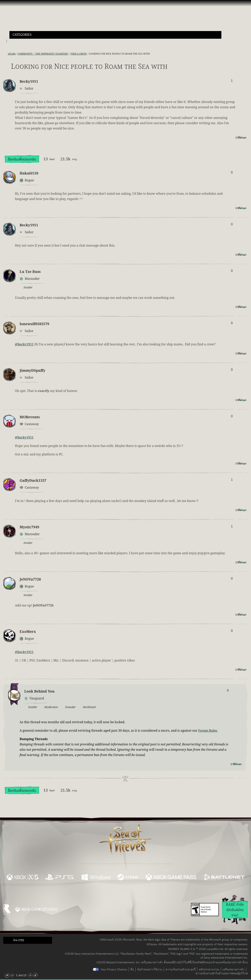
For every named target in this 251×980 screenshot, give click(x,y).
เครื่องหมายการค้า (234, 969)
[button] (115, 35)
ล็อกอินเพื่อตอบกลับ (22, 159)
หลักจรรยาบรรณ (209, 969)
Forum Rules (208, 731)
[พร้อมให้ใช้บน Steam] (128, 878)
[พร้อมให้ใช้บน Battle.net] (224, 878)
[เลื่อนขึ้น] (12, 975)
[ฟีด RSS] (5, 54)
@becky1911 (24, 344)
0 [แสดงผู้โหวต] (232, 172)
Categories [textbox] (22, 35)
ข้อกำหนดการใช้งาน (150, 969)
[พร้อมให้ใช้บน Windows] (96, 878)
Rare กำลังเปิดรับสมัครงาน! (235, 910)
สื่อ (132, 969)
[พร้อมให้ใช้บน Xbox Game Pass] (171, 878)
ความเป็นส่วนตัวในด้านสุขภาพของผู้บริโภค (222, 973)
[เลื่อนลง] (30, 975)
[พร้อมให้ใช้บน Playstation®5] (60, 878)
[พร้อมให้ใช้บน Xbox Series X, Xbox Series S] (22, 878)
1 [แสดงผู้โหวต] (232, 81)
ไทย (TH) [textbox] (19, 940)
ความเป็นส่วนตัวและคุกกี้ (181, 969)
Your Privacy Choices (114, 969)
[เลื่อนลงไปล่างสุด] (35, 975)
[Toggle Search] (19, 41)
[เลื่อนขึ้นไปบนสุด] (7, 975)
